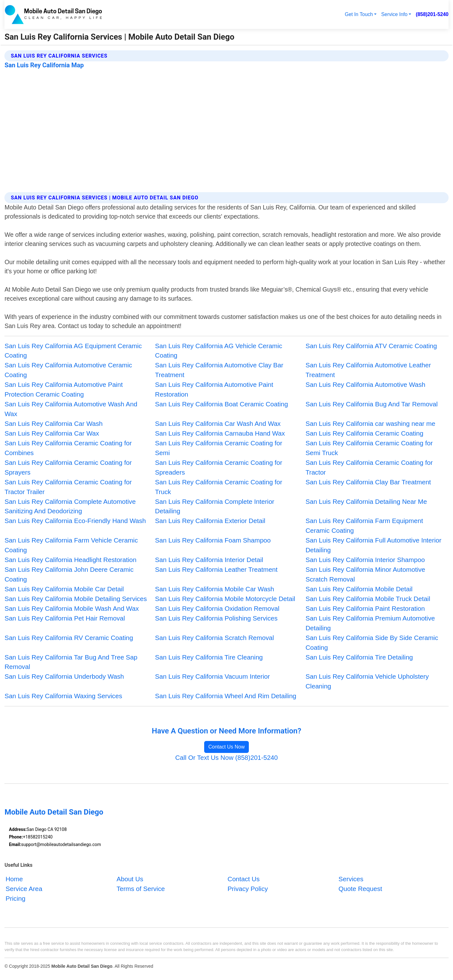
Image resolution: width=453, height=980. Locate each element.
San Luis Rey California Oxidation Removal (217, 608)
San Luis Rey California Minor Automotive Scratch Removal (365, 574)
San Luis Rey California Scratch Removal (215, 638)
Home (14, 879)
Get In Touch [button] (359, 14)
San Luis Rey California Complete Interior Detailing (215, 506)
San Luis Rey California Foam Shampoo (213, 540)
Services (351, 879)
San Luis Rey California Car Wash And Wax (218, 423)
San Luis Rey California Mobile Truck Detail (368, 599)
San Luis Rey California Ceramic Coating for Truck (219, 487)
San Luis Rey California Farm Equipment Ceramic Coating (364, 526)
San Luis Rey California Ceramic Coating (364, 433)
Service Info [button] (394, 14)
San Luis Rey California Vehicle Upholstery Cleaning (367, 681)
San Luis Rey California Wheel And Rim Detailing (226, 696)
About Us (130, 879)
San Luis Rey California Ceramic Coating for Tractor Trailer (68, 487)
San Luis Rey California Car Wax (52, 433)
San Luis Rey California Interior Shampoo (365, 560)
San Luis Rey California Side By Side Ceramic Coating (372, 643)
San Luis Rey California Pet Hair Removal (65, 618)
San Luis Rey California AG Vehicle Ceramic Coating (219, 351)
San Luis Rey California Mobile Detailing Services (75, 599)
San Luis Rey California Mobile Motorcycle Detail (225, 599)
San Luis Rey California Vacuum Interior (213, 676)
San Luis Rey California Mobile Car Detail (64, 589)
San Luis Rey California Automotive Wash (365, 384)
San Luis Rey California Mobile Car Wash (215, 589)
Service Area (24, 889)
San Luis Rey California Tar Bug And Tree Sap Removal (71, 662)
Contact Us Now (226, 747)
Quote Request (360, 889)
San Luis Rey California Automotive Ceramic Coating (68, 370)
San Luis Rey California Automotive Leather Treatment (368, 370)
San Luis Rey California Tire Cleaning (209, 657)
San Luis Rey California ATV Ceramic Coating (371, 346)
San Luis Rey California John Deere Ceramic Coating (69, 574)
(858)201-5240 (432, 14)
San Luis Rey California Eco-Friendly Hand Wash (75, 521)
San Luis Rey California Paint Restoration (365, 608)
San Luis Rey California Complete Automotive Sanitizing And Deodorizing (70, 506)
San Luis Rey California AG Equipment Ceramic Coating (73, 351)
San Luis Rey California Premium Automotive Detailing (370, 623)
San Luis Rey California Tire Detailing (359, 657)
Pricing (16, 898)
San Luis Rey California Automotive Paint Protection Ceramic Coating (64, 389)
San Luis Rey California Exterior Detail (210, 521)
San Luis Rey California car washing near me (370, 423)
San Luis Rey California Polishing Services (216, 618)
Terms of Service (140, 889)
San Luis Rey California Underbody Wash (64, 676)
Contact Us (243, 879)
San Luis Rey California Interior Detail (209, 560)
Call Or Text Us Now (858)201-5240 (226, 757)
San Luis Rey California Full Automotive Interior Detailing (373, 545)
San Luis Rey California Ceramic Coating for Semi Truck (369, 448)
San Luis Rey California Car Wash (53, 423)
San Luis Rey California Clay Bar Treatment (368, 482)
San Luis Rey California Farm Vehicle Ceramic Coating (71, 545)
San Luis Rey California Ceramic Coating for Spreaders (219, 467)
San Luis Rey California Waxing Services (63, 696)
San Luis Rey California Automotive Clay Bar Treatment (219, 370)
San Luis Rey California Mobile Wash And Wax (72, 608)
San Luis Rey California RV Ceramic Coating (69, 638)
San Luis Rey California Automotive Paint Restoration (214, 389)
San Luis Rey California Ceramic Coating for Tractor (369, 467)
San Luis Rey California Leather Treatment (216, 569)
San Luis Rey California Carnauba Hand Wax (220, 433)
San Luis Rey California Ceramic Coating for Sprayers (68, 467)
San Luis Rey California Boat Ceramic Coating (222, 404)
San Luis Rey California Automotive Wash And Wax (71, 409)
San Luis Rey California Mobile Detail (359, 589)
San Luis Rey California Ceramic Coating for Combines (68, 448)
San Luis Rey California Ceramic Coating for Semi (219, 448)
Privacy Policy (248, 889)
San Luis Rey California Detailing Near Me (366, 501)
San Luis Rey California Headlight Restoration (70, 560)
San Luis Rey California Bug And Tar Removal (372, 404)
